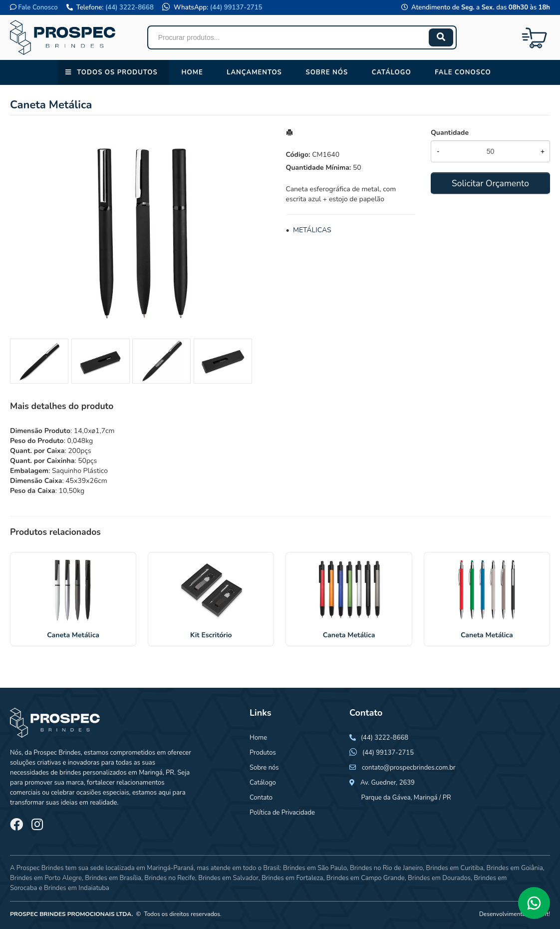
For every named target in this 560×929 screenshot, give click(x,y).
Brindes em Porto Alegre (46, 878)
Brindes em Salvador (228, 878)
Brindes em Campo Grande (366, 878)
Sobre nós (327, 72)
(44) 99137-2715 (236, 7)
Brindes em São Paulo (315, 868)
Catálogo (392, 72)
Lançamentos (254, 72)
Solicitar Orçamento (490, 183)
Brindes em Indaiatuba (77, 888)
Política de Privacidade (282, 813)
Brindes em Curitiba (454, 868)
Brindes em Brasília (113, 878)
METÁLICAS (312, 230)
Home (192, 72)
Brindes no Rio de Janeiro (386, 868)
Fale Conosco (38, 7)
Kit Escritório (211, 635)
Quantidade (450, 133)
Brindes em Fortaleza (292, 878)
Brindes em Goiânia (515, 868)
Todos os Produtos (117, 72)
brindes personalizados (92, 773)
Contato (261, 798)
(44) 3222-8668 (130, 7)
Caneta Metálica (73, 635)
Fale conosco (463, 72)
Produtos (263, 753)
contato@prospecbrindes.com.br (409, 768)
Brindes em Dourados (439, 878)
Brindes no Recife (169, 878)
